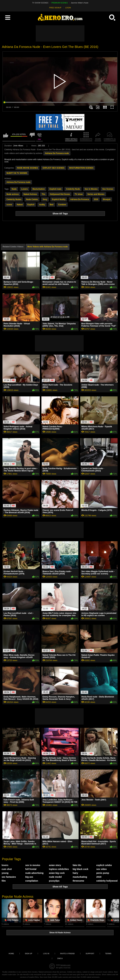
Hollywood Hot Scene (60, 194)
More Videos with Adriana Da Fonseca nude (48, 247)
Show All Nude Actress (60, 933)
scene (9, 205)
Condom (62, 205)
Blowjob (107, 199)
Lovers (24, 189)
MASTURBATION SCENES (81, 168)
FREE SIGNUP (55, 8)
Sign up (28, 954)
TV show (79, 194)
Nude (14, 189)
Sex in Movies (91, 189)
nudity (42, 205)
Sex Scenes (108, 189)
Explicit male (55, 189)
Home (11, 954)
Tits (43, 194)
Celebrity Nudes (14, 199)
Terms (108, 954)
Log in (46, 954)
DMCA (60, 958)
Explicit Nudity (59, 199)
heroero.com (65, 965)
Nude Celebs (32, 199)
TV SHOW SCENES (40, 3)
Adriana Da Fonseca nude (57, 153)
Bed (52, 205)
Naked (20, 205)
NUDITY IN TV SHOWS (17, 173)
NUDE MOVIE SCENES (28, 168)
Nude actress (13, 194)
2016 (96, 199)
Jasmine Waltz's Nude (80, 3)
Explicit (31, 205)
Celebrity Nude (73, 189)
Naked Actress (30, 194)
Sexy (45, 199)
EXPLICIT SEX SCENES (54, 168)
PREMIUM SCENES (60, 3)
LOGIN (68, 8)
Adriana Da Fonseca (80, 199)
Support (90, 954)
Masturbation (39, 189)
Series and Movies (96, 194)
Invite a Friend (67, 954)
